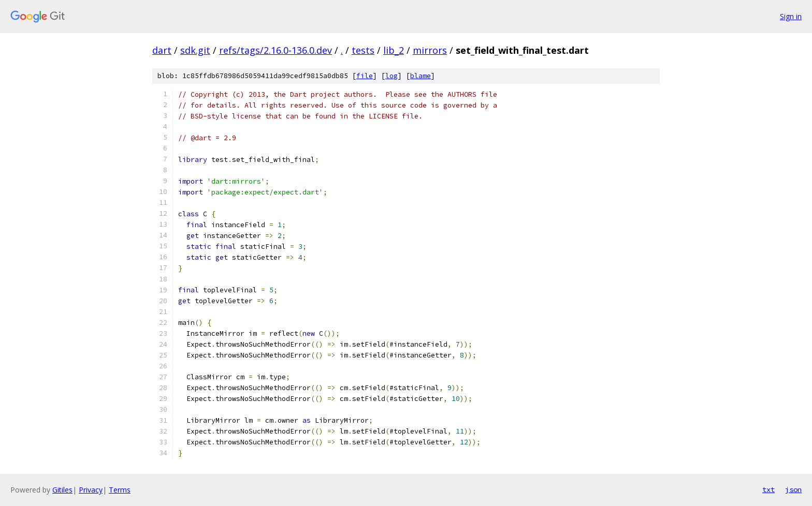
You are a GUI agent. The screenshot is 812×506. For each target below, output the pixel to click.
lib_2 (394, 50)
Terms (120, 490)
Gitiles (62, 490)
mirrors (430, 50)
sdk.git (195, 50)
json (793, 489)
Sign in (791, 16)
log (392, 76)
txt (769, 489)
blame (421, 76)
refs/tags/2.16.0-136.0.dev (275, 50)
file (365, 76)
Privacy (91, 490)
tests (363, 50)
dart (162, 50)
